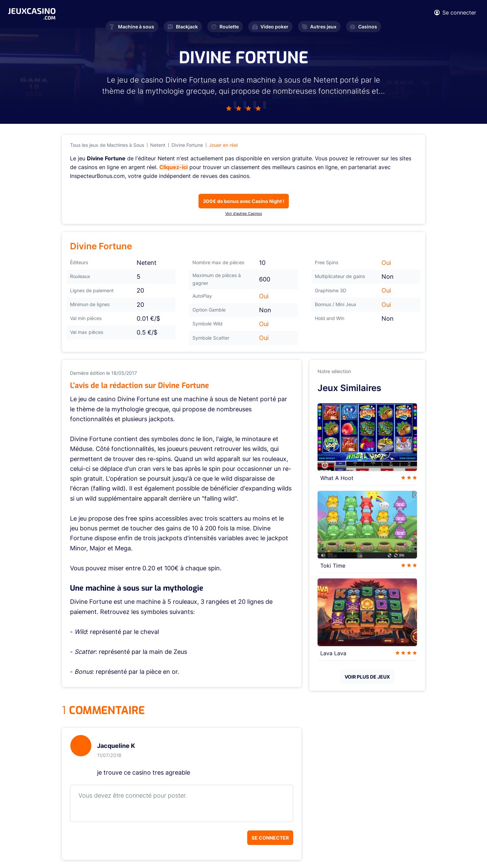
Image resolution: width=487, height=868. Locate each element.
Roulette (225, 27)
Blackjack (183, 27)
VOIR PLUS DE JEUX (367, 677)
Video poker (270, 27)
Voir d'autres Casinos (244, 213)
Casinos (364, 27)
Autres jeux (319, 27)
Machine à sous (132, 27)
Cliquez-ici (173, 167)
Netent (158, 145)
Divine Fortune (187, 145)
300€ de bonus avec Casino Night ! (244, 201)
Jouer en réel (223, 145)
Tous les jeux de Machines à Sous (107, 145)
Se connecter (270, 838)
